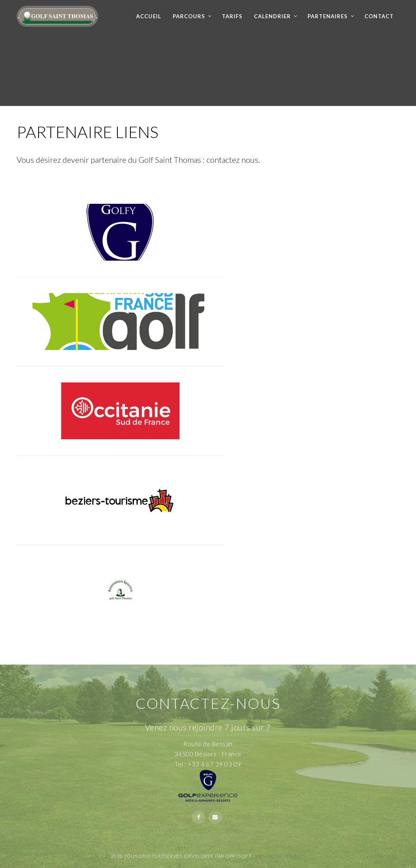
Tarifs (232, 16)
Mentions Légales (280, 856)
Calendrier (272, 16)
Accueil (149, 16)
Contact (379, 16)
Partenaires (328, 16)
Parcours (189, 16)
